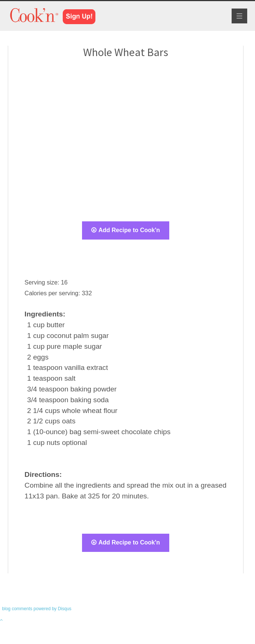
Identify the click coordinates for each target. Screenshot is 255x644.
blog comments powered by (37, 609)
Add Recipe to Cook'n (126, 230)
